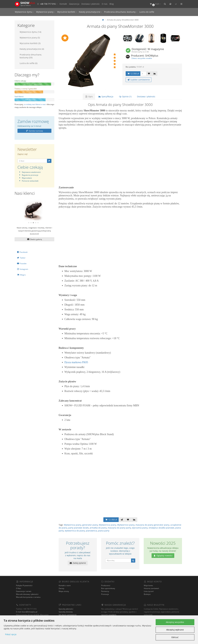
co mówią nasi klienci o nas (35, 104)
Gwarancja (74, 4)
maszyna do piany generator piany (152, 525)
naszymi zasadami (109, 615)
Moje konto (148, 585)
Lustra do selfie (147, 12)
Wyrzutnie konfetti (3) (30, 43)
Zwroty (61, 588)
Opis (89, 96)
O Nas (18, 588)
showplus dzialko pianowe (161, 528)
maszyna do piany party (119, 528)
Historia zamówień (151, 588)
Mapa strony (64, 591)
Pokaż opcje (11, 634)
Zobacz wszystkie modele (142, 58)
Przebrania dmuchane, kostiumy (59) (31, 56)
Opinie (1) (125, 96)
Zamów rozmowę (34, 131)
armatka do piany (98, 528)
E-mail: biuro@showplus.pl (27, 612)
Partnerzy (105, 591)
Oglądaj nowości (163, 556)
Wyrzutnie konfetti (67, 12)
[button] (155, 4)
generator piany (90, 525)
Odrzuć (175, 637)
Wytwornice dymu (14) (30, 32)
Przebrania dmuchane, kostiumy (121, 12)
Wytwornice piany (46, 12)
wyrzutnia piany (140, 528)
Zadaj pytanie (78, 563)
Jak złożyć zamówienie (68, 615)
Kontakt (63, 4)
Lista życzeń (149, 591)
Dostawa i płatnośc (91, 4)
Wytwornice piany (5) (30, 38)
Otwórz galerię (34, 239)
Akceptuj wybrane (175, 630)
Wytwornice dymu (24, 12)
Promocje (105, 594)
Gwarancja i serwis (24, 591)
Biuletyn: (147, 594)
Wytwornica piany (73, 525)
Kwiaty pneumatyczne (90, 12)
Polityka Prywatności (24, 585)
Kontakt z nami (65, 585)
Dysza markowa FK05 (76, 362)
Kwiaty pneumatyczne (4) (32, 49)
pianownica (92, 531)
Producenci (106, 585)
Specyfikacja (106, 96)
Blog (112, 4)
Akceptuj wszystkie (175, 622)
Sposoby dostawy (66, 612)
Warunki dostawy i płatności (27, 594)
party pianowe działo (78, 528)
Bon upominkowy (108, 588)
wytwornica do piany (75, 531)
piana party (104, 531)
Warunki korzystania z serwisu (28, 597)
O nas (105, 4)
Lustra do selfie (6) (29, 63)
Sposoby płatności (66, 609)
